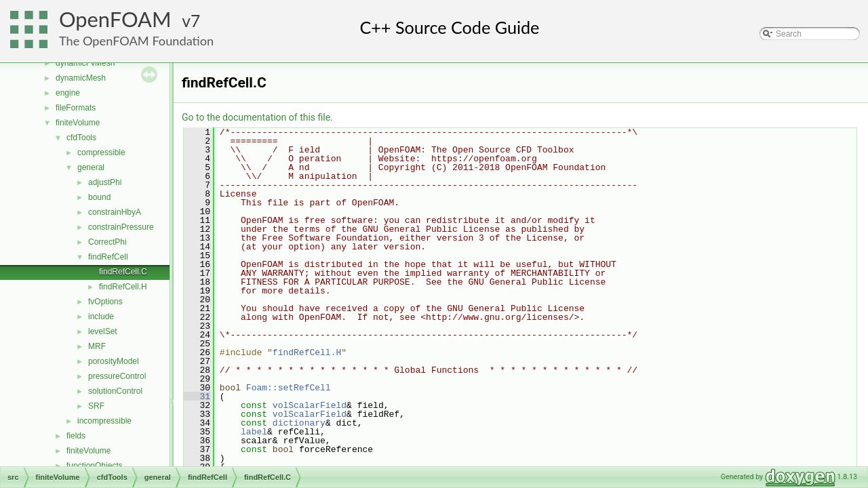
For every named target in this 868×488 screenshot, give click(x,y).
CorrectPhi (107, 242)
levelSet (103, 331)
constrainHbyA (115, 212)
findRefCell (108, 257)
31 (197, 396)
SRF (96, 406)
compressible (101, 152)
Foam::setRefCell (289, 388)
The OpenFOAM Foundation (136, 41)
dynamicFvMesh (85, 63)
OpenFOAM (115, 19)
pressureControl (117, 376)
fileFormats (76, 108)
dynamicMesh (81, 78)
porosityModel (114, 361)
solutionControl (115, 391)
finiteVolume (78, 123)
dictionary (299, 423)
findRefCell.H (123, 287)
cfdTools (81, 138)
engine (68, 93)
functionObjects (95, 466)
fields (76, 436)
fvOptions (105, 302)
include (101, 317)
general (91, 167)
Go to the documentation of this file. (257, 117)
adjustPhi (105, 182)
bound (99, 197)
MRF (97, 346)
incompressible (104, 421)
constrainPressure (121, 227)
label (254, 432)
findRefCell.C (123, 272)
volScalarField (310, 405)
